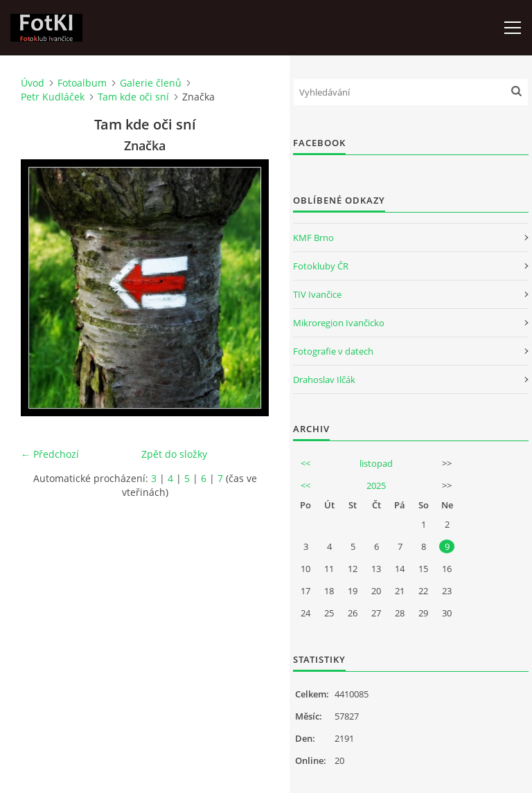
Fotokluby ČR (321, 266)
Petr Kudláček (53, 97)
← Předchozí (50, 454)
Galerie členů (151, 83)
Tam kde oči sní (133, 97)
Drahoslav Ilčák (324, 380)
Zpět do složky (174, 454)
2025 (376, 485)
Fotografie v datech (333, 351)
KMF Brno (313, 238)
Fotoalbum (82, 83)
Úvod (33, 83)
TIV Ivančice (317, 294)
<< (305, 463)
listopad (376, 463)
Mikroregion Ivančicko (339, 323)
